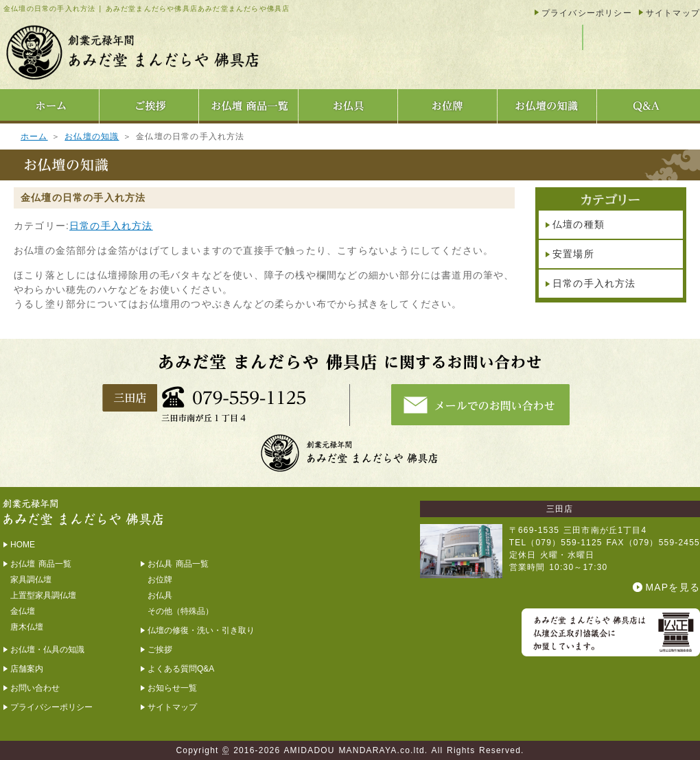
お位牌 (160, 580)
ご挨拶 (160, 650)
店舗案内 (27, 669)
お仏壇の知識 (92, 136)
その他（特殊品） (180, 611)
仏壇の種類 (579, 224)
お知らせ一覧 (172, 688)
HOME (23, 545)
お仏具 (160, 595)
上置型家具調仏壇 (43, 595)
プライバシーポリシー (587, 13)
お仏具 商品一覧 (178, 564)
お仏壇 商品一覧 (41, 564)
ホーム (34, 136)
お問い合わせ (35, 688)
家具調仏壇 (31, 580)
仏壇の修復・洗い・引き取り (201, 630)
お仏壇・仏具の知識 (47, 650)
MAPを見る (673, 587)
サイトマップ (673, 13)
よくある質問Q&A (181, 669)
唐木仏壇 (27, 627)
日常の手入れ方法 (111, 226)
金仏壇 (23, 611)
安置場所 (573, 254)
